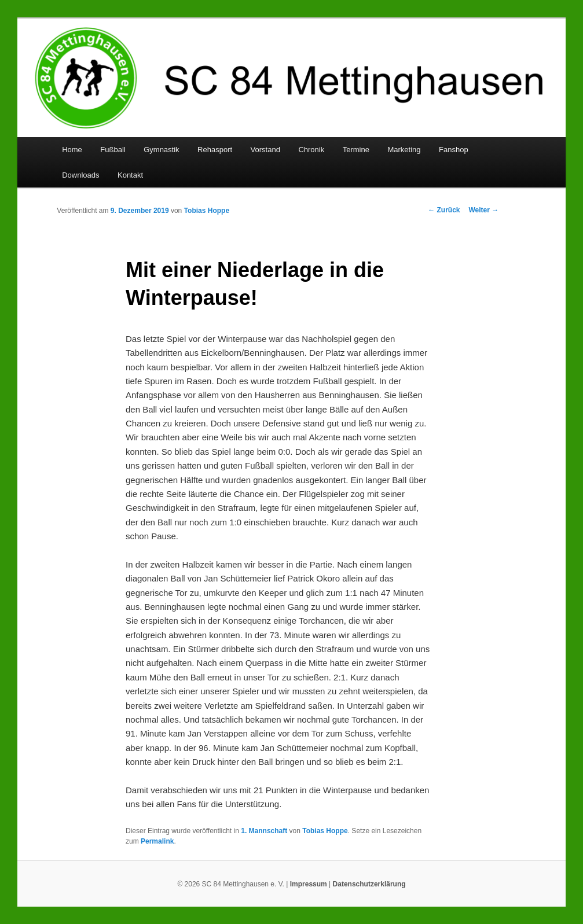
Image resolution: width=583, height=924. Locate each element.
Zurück (444, 210)
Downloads (80, 175)
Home (72, 150)
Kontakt (130, 175)
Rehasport (215, 150)
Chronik (311, 150)
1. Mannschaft (264, 831)
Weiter (483, 210)
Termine (356, 150)
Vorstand (265, 150)
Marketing (404, 150)
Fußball (113, 150)
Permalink (157, 841)
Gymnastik (161, 150)
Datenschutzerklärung (369, 884)
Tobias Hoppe (207, 211)
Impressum (309, 884)
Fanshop (454, 150)
